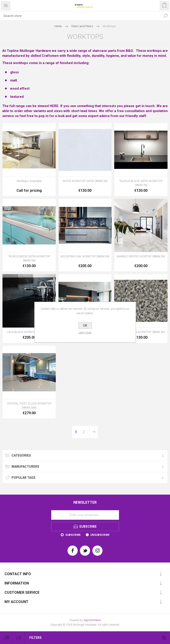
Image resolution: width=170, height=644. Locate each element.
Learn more (85, 333)
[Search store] (80, 16)
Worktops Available (29, 181)
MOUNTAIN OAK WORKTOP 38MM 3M (85, 256)
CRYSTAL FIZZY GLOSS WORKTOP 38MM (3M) (29, 406)
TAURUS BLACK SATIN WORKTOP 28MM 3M (141, 183)
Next (94, 432)
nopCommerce (92, 620)
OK (85, 326)
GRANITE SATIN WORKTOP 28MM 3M (141, 332)
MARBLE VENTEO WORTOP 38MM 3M (141, 256)
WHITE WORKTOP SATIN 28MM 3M (85, 181)
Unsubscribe (100, 535)
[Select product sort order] (19, 638)
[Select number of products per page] (6, 638)
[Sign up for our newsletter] (85, 515)
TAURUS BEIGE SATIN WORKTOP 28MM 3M (29, 258)
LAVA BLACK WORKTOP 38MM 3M (29, 332)
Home (58, 26)
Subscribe (73, 535)
